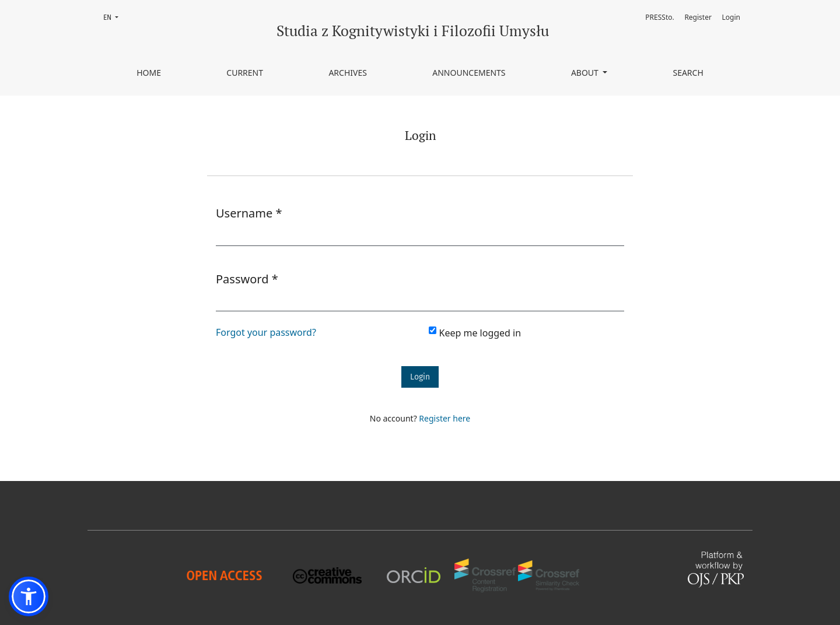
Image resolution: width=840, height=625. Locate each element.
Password (247, 279)
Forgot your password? (266, 332)
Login (731, 17)
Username (249, 213)
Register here (444, 418)
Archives (348, 73)
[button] (29, 596)
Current (245, 73)
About (586, 73)
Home (149, 73)
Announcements (469, 73)
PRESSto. (659, 17)
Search (688, 73)
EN (114, 17)
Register (698, 17)
